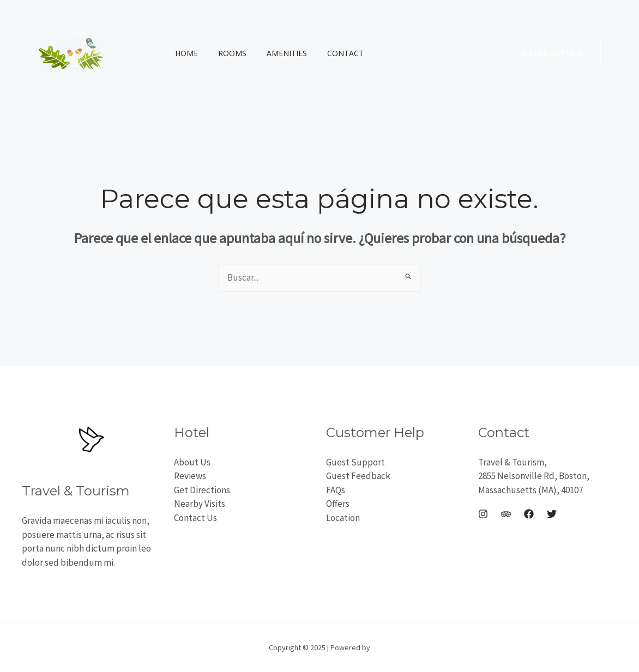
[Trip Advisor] (506, 514)
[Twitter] (552, 514)
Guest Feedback (358, 476)
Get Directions (202, 490)
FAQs (336, 490)
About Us (192, 462)
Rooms (225, 53)
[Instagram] (483, 514)
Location (343, 518)
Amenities (274, 53)
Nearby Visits (200, 504)
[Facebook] (529, 514)
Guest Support (355, 462)
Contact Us (195, 518)
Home (184, 53)
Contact (328, 53)
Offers (338, 504)
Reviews (190, 476)
